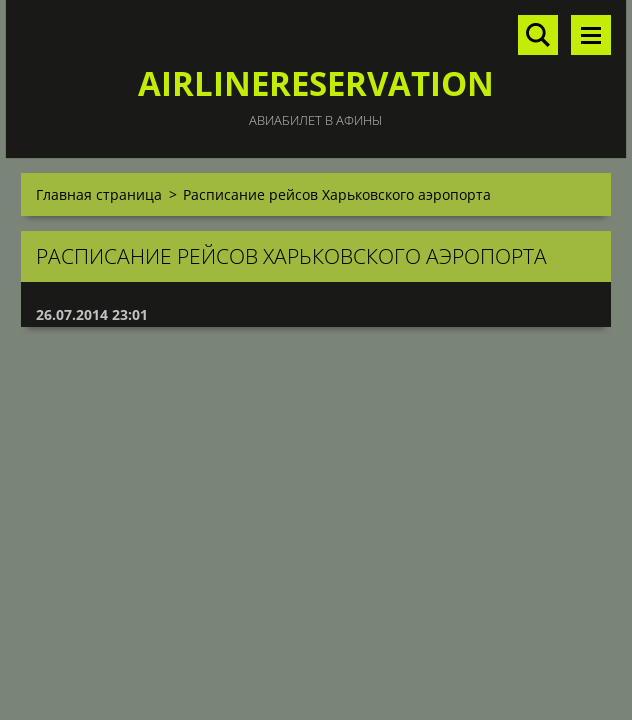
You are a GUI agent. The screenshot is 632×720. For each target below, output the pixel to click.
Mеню (591, 35)
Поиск (538, 35)
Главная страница (99, 194)
